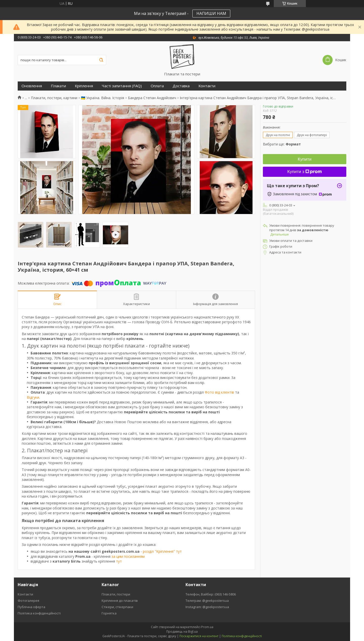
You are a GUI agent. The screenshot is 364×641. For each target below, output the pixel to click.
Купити (305, 159)
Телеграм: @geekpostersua (207, 601)
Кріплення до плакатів (120, 601)
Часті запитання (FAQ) (122, 86)
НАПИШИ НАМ (211, 13)
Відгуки (33, 397)
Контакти (207, 86)
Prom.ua (207, 627)
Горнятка (109, 613)
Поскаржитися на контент (199, 636)
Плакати (58, 86)
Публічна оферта (31, 607)
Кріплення (84, 86)
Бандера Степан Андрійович (152, 98)
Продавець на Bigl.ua (182, 632)
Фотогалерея (28, 601)
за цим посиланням (128, 556)
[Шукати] (101, 60)
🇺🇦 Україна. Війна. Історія (103, 98)
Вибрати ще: (282, 144)
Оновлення (32, 86)
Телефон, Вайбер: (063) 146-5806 (211, 594)
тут (119, 561)
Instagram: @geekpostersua (207, 607)
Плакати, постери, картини (54, 98)
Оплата (157, 86)
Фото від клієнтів (219, 392)
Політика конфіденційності (39, 613)
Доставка (181, 86)
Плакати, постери (116, 594)
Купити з (305, 172)
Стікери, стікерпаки (117, 607)
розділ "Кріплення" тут (162, 551)
